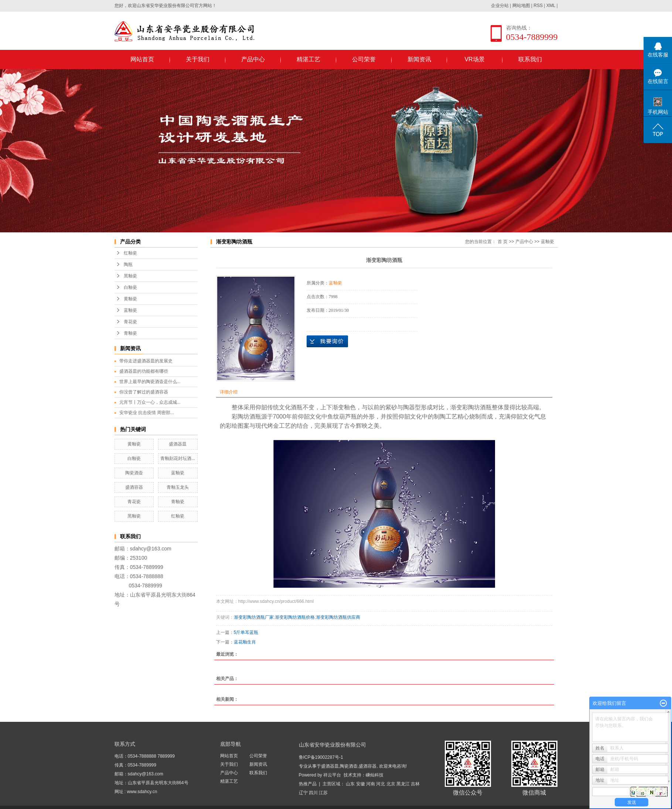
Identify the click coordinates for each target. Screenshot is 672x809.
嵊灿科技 (375, 775)
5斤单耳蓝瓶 (246, 632)
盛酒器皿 (178, 444)
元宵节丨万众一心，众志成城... (150, 402)
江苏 (323, 793)
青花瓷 (130, 322)
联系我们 (530, 59)
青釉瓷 (130, 333)
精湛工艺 (308, 59)
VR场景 (474, 59)
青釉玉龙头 (178, 487)
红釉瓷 (130, 253)
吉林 (415, 784)
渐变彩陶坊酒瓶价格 (295, 617)
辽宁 (303, 793)
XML (551, 6)
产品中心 (253, 59)
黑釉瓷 (130, 276)
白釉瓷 (130, 287)
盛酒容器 (134, 487)
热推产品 (308, 784)
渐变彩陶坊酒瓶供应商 (338, 617)
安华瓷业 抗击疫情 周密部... (147, 413)
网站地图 (521, 6)
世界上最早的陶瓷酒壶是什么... (150, 382)
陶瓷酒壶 (134, 473)
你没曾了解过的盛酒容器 (144, 392)
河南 (371, 784)
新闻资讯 (419, 59)
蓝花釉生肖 (245, 642)
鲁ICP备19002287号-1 (321, 757)
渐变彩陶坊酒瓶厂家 (254, 617)
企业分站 (500, 6)
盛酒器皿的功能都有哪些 (144, 371)
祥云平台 (332, 775)
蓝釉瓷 (130, 310)
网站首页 (142, 59)
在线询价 (327, 341)
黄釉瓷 (130, 299)
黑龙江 (403, 784)
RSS (538, 6)
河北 (381, 784)
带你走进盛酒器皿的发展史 (146, 361)
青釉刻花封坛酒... (178, 458)
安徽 (361, 784)
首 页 (503, 242)
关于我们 (198, 59)
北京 (391, 784)
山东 (350, 784)
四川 (313, 793)
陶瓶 (128, 264)
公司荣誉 (364, 59)
